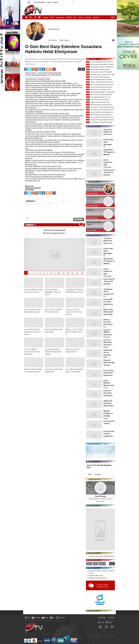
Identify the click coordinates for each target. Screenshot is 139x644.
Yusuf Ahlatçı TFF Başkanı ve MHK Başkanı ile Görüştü (102, 67)
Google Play (62, 618)
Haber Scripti (92, 636)
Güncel (46, 17)
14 (77, 273)
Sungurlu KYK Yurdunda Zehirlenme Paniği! (102, 120)
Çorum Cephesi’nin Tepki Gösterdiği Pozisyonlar (100, 70)
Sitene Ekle (37, 618)
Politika (81, 17)
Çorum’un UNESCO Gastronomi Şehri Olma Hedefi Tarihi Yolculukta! (102, 85)
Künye (49, 2)
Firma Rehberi (102, 618)
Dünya (52, 17)
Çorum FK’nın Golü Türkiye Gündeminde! (101, 95)
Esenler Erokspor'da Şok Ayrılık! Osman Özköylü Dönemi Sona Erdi (101, 115)
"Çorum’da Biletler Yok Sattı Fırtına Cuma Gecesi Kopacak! (102, 62)
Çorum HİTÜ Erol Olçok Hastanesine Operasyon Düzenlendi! (100, 77)
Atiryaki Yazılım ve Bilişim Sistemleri (106, 636)
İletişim (55, 2)
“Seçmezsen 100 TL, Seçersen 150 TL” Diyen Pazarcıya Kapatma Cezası (103, 75)
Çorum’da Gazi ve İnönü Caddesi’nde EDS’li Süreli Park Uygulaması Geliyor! (102, 110)
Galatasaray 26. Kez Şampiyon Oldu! (101, 89)
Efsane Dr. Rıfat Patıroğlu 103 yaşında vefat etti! (103, 92)
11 (63, 273)
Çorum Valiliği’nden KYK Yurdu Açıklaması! (102, 117)
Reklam (46, 618)
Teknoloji (96, 17)
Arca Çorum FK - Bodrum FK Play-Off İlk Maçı (101, 72)
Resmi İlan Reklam (40, 2)
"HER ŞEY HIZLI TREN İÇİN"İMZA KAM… (101, 556)
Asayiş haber (61, 17)
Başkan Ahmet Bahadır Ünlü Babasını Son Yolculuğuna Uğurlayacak (102, 112)
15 (82, 273)
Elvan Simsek (100, 496)
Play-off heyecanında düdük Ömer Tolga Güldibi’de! (102, 122)
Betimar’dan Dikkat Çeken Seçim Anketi (101, 79)
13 (72, 273)
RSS (53, 618)
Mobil (29, 618)
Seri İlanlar (111, 618)
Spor (75, 17)
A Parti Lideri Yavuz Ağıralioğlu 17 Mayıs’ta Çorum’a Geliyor (102, 65)
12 (68, 273)
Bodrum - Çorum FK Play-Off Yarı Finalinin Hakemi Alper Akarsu (102, 82)
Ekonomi (88, 17)
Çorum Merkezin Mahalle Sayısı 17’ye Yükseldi (101, 97)
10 (59, 273)
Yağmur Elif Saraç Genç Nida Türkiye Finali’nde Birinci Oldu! (100, 102)
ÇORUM (69, 17)
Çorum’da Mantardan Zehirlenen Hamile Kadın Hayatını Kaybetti (102, 87)
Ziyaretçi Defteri (102, 586)
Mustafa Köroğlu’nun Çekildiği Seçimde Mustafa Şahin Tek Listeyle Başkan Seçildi (102, 105)
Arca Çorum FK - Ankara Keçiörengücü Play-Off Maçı (103, 107)
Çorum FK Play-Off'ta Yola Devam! (100, 100)
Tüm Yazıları (53, 40)
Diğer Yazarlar (65, 40)
